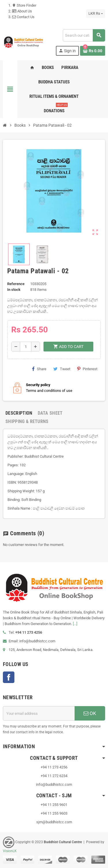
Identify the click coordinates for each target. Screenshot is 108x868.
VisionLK (10, 851)
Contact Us (23, 17)
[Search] (84, 35)
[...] (75, 624)
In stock (14, 290)
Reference (16, 284)
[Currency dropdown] (96, 14)
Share (39, 369)
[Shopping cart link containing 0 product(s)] (93, 51)
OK (90, 713)
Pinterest (87, 369)
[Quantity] (26, 347)
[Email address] (39, 713)
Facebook (9, 677)
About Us (22, 11)
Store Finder (24, 5)
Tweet (62, 369)
